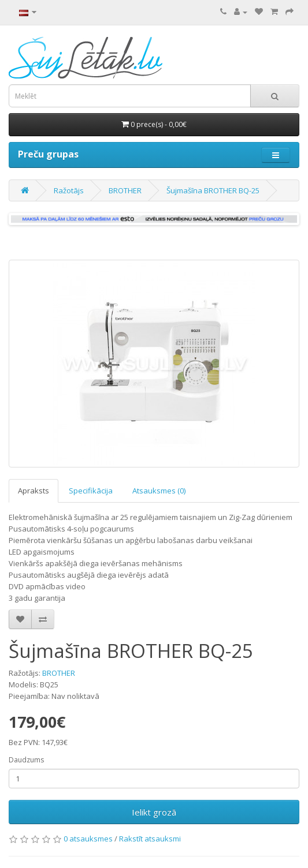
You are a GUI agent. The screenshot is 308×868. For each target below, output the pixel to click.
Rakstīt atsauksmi (150, 839)
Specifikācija (91, 491)
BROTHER (125, 190)
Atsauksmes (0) (159, 491)
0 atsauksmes (88, 839)
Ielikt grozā (154, 812)
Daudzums (26, 760)
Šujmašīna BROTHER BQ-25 (213, 190)
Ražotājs (69, 190)
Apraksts (34, 491)
